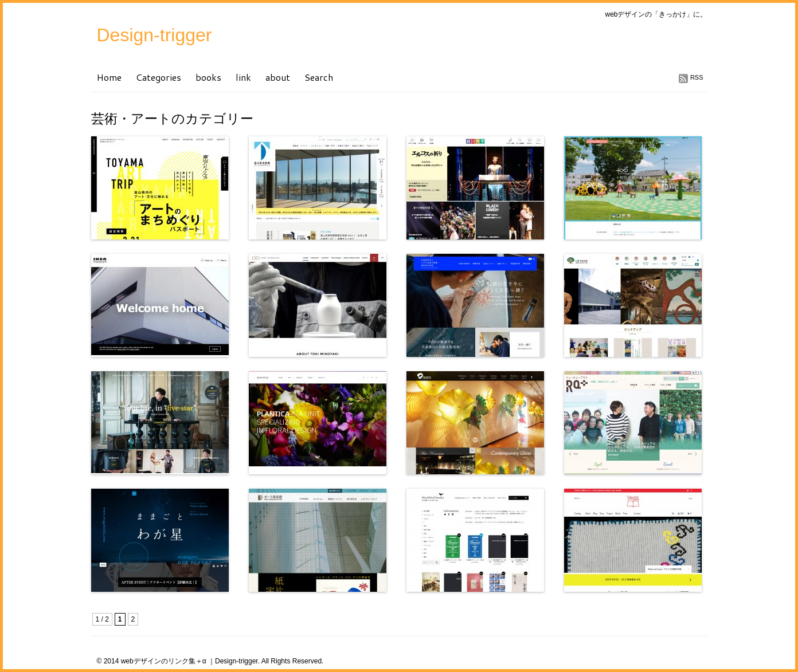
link (243, 77)
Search (319, 77)
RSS (697, 77)
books (208, 77)
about (278, 77)
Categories (159, 77)
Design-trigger (154, 35)
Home (109, 77)
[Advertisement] (225, 610)
